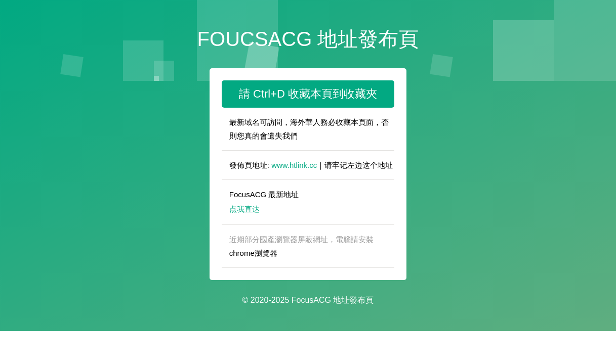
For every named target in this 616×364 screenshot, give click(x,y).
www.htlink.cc (294, 165)
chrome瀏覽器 (253, 253)
